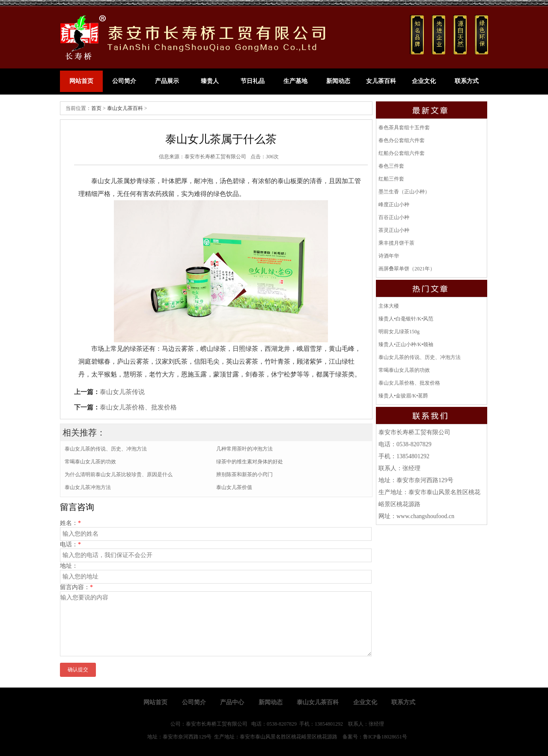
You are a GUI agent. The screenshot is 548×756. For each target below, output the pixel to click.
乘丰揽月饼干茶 (396, 243)
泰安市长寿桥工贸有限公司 (215, 157)
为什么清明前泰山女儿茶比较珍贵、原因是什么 (119, 474)
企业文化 (424, 81)
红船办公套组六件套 (402, 153)
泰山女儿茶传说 (122, 392)
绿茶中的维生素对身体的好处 (250, 462)
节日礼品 (253, 81)
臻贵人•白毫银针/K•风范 (406, 319)
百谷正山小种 (394, 217)
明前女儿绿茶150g (399, 332)
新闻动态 (338, 81)
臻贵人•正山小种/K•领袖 (406, 344)
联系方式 (467, 81)
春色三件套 (391, 166)
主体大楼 (389, 306)
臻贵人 (210, 81)
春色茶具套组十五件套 (404, 127)
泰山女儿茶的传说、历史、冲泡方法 (106, 449)
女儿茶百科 (381, 81)
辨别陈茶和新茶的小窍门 (244, 474)
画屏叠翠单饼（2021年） (407, 269)
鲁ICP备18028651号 (385, 737)
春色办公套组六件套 (402, 140)
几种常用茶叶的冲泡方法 (244, 449)
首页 (96, 108)
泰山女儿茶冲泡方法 (88, 487)
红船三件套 (391, 179)
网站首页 (81, 81)
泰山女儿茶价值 (234, 487)
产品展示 (167, 81)
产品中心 (232, 702)
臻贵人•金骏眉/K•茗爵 (403, 396)
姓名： (70, 523)
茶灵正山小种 (394, 230)
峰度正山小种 (394, 205)
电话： (70, 544)
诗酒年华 (389, 256)
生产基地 (295, 81)
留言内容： (76, 587)
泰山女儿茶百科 (125, 108)
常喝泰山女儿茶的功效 (90, 462)
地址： (69, 566)
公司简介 (124, 81)
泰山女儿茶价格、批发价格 (138, 407)
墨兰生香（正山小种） (404, 192)
